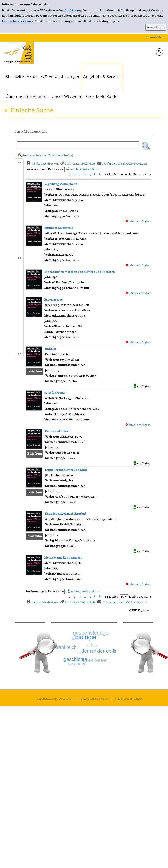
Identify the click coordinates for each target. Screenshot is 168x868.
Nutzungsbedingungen (129, 699)
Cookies (70, 11)
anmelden (157, 37)
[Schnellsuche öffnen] (159, 52)
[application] (103, 77)
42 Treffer (111, 175)
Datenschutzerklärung (18, 21)
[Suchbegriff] (78, 145)
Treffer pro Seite (140, 175)
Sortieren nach (36, 169)
